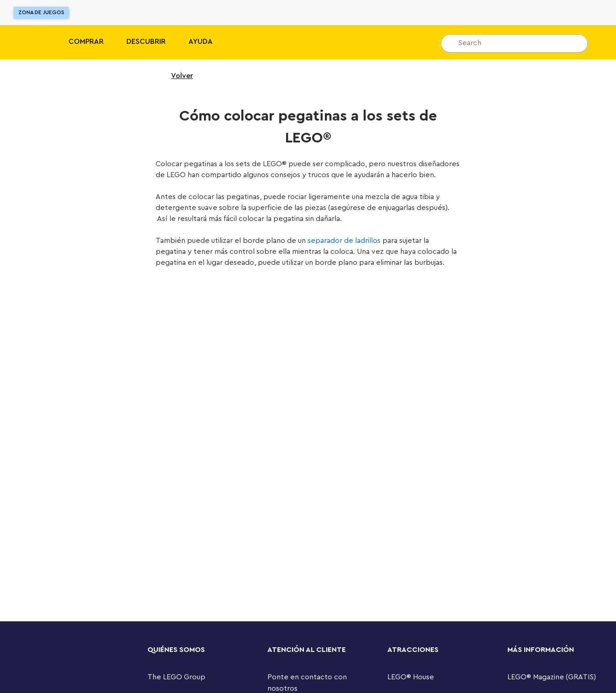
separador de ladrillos (344, 241)
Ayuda (201, 42)
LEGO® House (411, 677)
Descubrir (146, 42)
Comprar (86, 42)
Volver (176, 76)
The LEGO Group (176, 677)
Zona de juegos (41, 12)
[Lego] (26, 42)
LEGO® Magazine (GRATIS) (552, 677)
